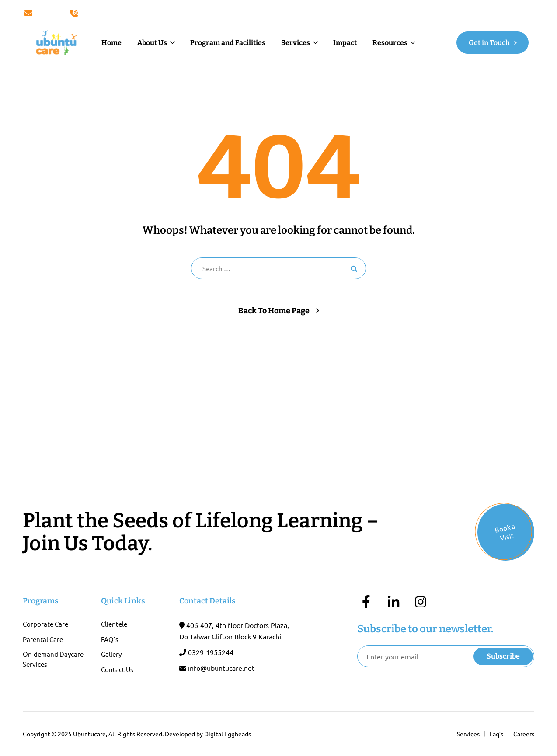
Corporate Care (45, 624)
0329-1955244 (211, 652)
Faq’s (496, 734)
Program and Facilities (228, 43)
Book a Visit (505, 532)
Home (111, 43)
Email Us (42, 13)
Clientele (114, 624)
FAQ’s (110, 639)
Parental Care (43, 639)
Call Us (85, 13)
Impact (345, 43)
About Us (152, 43)
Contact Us (117, 669)
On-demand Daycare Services (53, 659)
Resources (390, 43)
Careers (524, 734)
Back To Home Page (274, 311)
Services (296, 43)
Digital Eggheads (228, 734)
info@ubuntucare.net (221, 668)
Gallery (111, 654)
